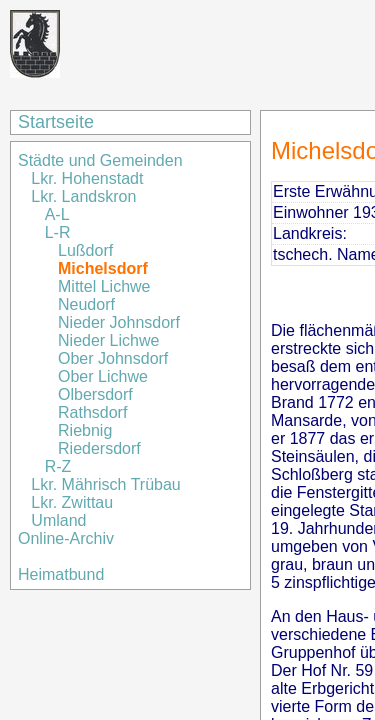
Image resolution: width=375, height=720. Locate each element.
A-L (57, 214)
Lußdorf (85, 250)
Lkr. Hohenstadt (87, 178)
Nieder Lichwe (108, 340)
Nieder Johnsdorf (119, 322)
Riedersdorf (99, 448)
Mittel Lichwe (104, 286)
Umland (58, 520)
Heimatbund (61, 574)
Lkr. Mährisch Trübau (105, 484)
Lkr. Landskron (83, 196)
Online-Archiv (66, 538)
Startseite (56, 122)
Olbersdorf (95, 394)
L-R (60, 232)
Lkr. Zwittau (72, 502)
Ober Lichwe (103, 376)
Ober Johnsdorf (113, 358)
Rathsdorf (92, 412)
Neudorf (86, 304)
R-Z (58, 466)
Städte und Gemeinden (102, 160)
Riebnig (85, 430)
